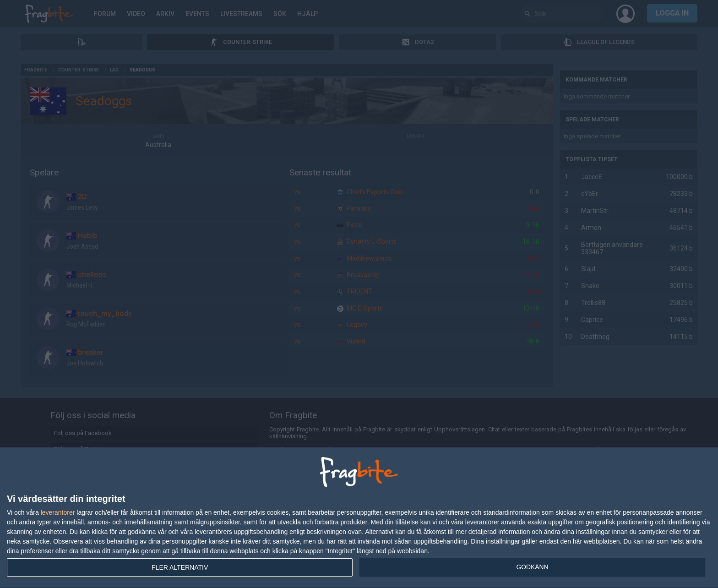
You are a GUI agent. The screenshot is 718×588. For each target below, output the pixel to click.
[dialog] (359, 518)
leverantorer (58, 512)
